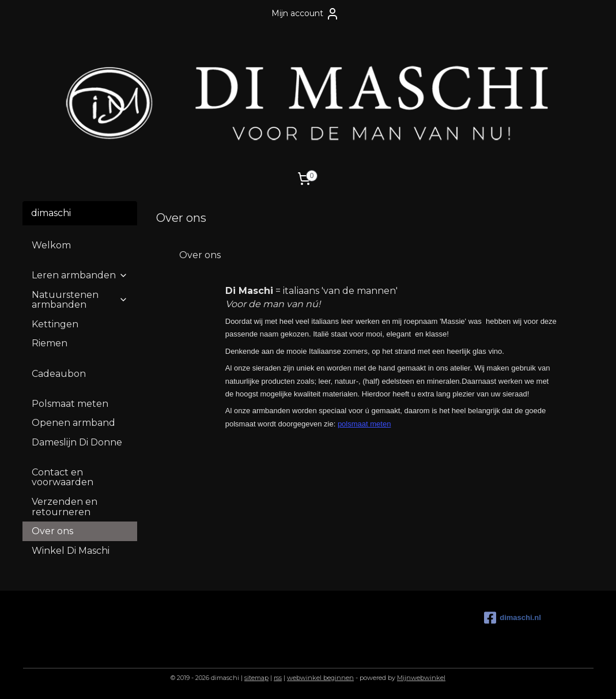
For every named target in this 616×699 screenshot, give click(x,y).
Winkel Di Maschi (71, 551)
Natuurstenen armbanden (80, 300)
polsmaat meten (364, 424)
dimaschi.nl (513, 618)
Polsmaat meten (70, 404)
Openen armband (73, 423)
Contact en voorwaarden (63, 477)
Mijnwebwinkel (421, 678)
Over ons (52, 531)
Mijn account (305, 14)
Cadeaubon (59, 374)
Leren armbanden (80, 275)
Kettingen (55, 324)
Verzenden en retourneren (65, 507)
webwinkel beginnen (320, 678)
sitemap (256, 678)
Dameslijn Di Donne (77, 442)
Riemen (50, 343)
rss (278, 678)
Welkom (51, 245)
